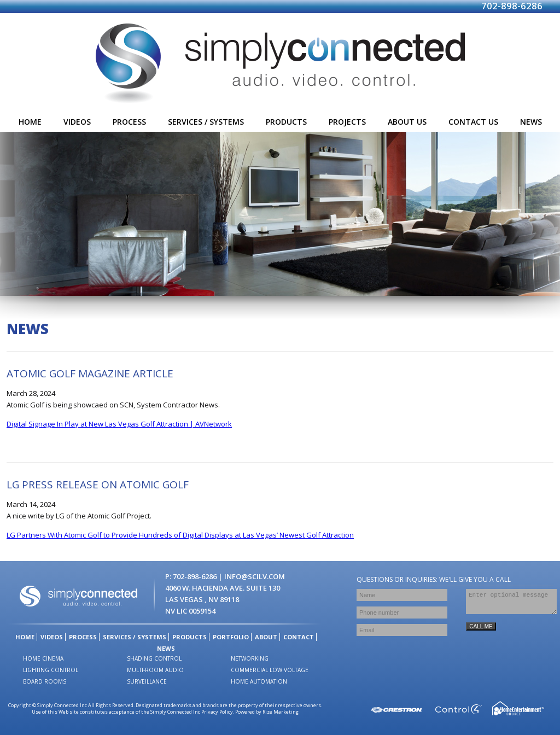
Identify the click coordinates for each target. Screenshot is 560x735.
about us (407, 122)
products (286, 122)
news (531, 122)
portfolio (231, 637)
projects (347, 122)
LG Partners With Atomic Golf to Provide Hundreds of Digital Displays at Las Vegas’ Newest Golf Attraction (180, 535)
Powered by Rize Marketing (267, 712)
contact (299, 637)
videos (77, 122)
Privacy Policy (217, 712)
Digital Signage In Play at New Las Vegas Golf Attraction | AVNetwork (119, 424)
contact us (473, 122)
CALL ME (481, 631)
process (129, 122)
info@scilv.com (255, 576)
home (30, 122)
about (266, 637)
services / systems (206, 122)
